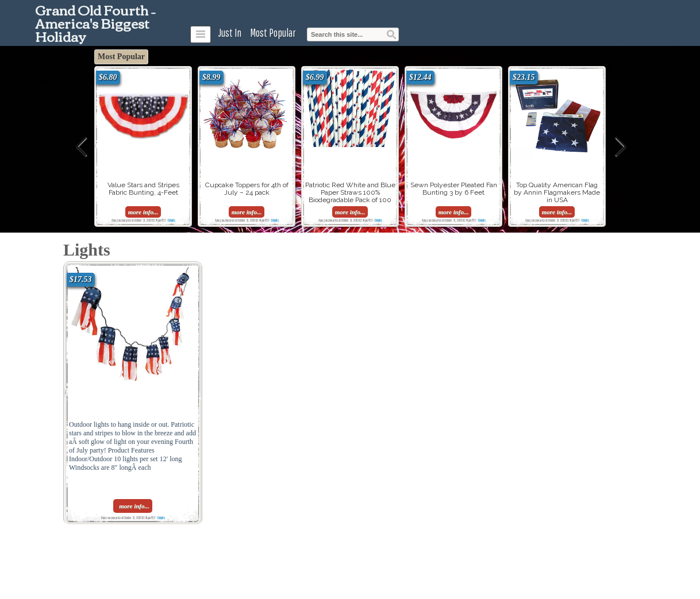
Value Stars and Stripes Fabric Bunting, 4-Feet (143, 189)
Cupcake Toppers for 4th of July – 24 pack (247, 189)
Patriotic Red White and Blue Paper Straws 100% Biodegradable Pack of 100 (350, 192)
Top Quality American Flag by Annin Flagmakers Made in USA (557, 192)
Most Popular (273, 33)
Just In (230, 33)
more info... (143, 212)
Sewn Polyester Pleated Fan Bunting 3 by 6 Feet (454, 189)
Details (172, 220)
